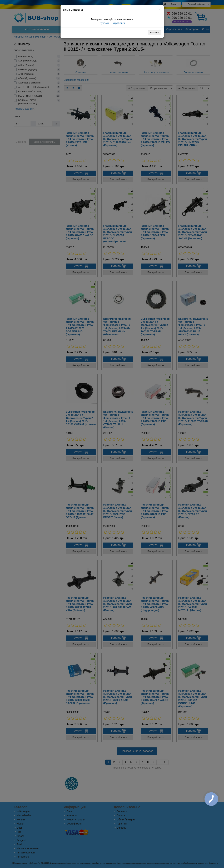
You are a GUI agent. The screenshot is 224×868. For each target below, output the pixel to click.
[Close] (160, 9)
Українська (118, 23)
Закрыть (155, 33)
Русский (104, 23)
